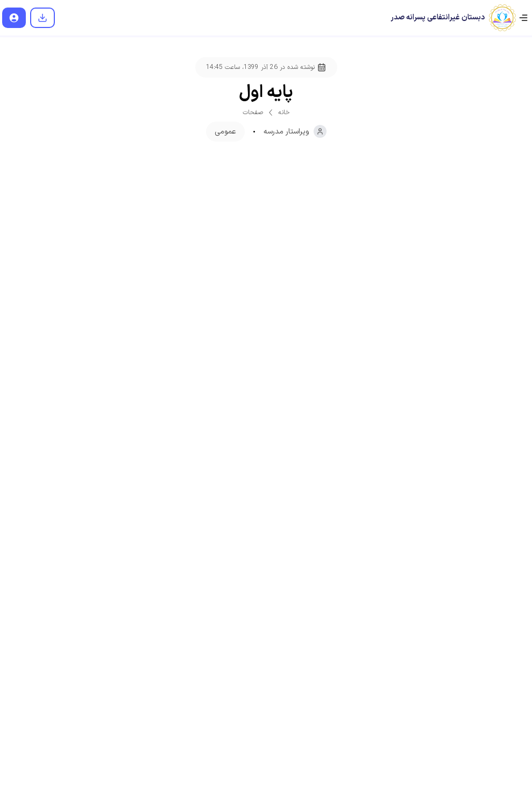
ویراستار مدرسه (295, 131)
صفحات (253, 113)
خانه (284, 113)
